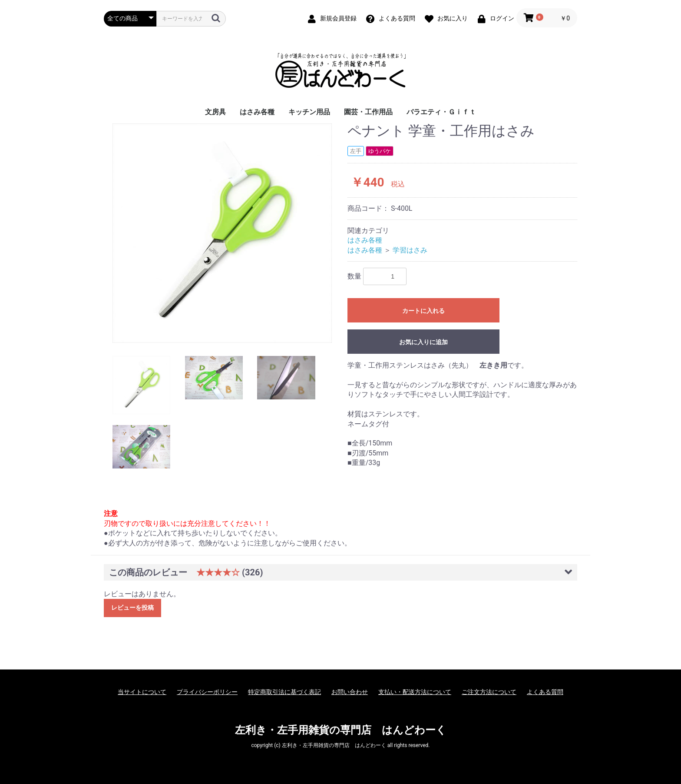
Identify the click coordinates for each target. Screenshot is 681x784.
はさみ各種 (257, 112)
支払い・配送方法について (415, 692)
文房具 (215, 112)
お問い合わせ (350, 692)
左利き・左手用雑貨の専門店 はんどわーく (341, 730)
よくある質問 (545, 692)
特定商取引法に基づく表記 (284, 692)
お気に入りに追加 (423, 342)
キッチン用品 (309, 112)
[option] (222, 233)
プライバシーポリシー (207, 692)
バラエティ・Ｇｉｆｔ (441, 112)
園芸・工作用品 (368, 112)
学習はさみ (410, 250)
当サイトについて (142, 692)
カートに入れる (423, 311)
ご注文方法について (489, 692)
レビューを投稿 (132, 608)
